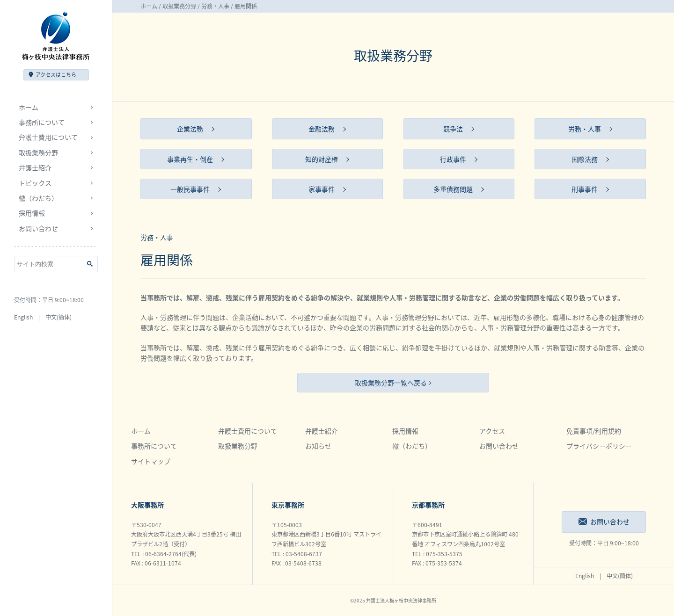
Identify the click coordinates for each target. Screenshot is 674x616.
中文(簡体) (59, 317)
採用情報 (405, 431)
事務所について (154, 446)
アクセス (56, 75)
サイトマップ (151, 461)
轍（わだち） (38, 198)
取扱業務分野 (179, 6)
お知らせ (318, 446)
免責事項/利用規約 (594, 431)
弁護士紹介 (322, 431)
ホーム (29, 107)
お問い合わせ (38, 228)
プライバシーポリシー (599, 446)
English (23, 317)
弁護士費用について (248, 431)
